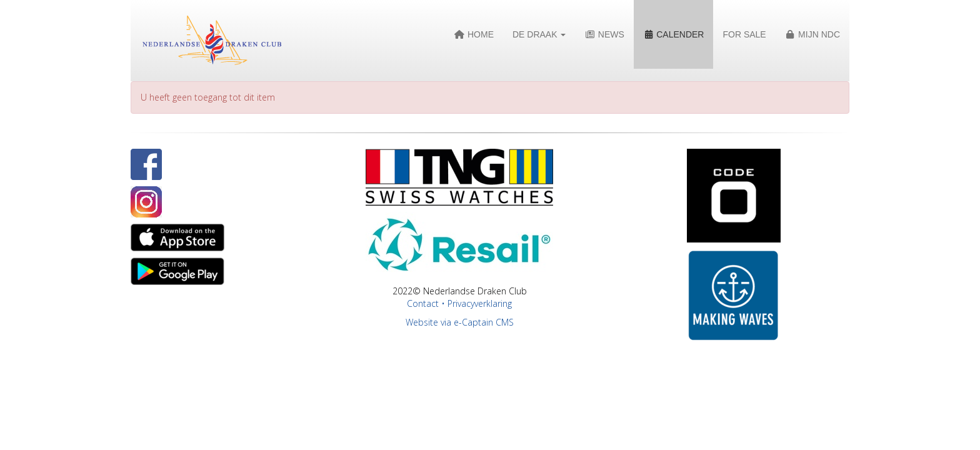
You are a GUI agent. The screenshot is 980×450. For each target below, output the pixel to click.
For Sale (744, 34)
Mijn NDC (812, 34)
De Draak (539, 34)
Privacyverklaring (480, 303)
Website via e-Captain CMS (460, 322)
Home (474, 34)
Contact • (427, 303)
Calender (674, 34)
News (604, 34)
